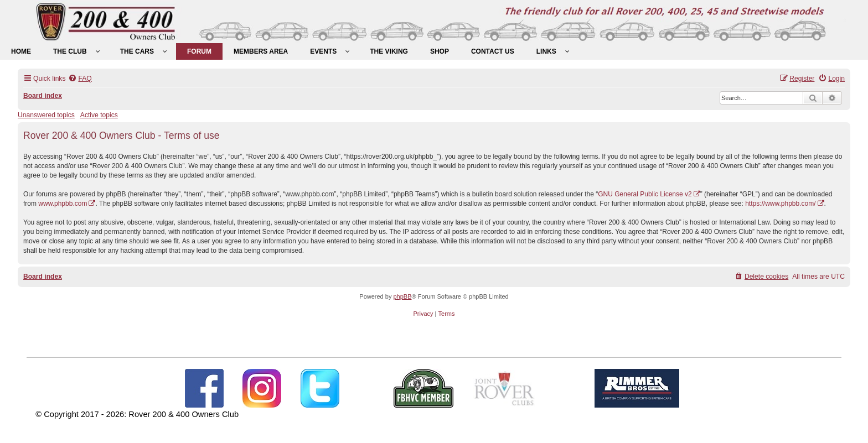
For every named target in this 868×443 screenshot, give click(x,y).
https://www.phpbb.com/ (780, 204)
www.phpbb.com (63, 204)
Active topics (99, 115)
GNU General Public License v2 (645, 194)
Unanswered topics (46, 115)
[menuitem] (21, 51)
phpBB (402, 296)
